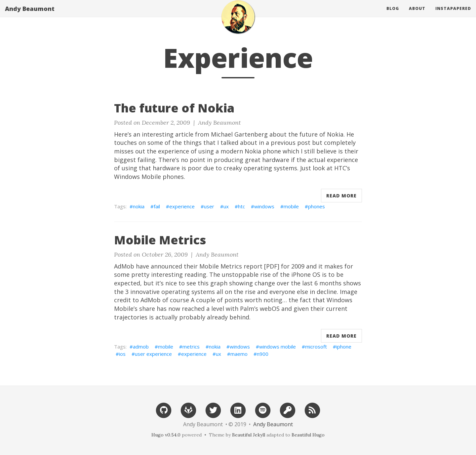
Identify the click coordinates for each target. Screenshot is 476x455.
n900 (263, 354)
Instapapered (453, 15)
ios (122, 354)
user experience (153, 354)
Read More (341, 196)
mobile (291, 206)
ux (226, 206)
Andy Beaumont (30, 15)
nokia (139, 206)
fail (157, 206)
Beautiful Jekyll (249, 435)
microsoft (316, 347)
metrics (191, 347)
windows (264, 206)
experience (182, 206)
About (417, 15)
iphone (344, 347)
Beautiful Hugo (308, 435)
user (209, 206)
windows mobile (278, 347)
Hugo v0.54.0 (166, 435)
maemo (239, 354)
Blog (393, 15)
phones (317, 206)
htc (241, 206)
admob (141, 347)
